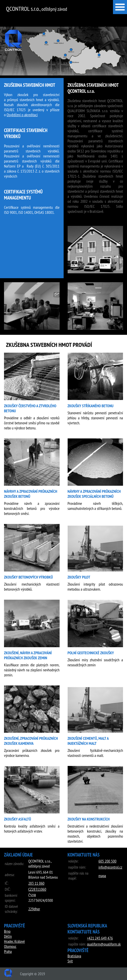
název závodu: (14, 864)
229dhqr (34, 909)
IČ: (7, 883)
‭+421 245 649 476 (100, 938)
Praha (8, 951)
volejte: (74, 861)
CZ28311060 (37, 889)
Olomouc (10, 946)
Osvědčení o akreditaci (22, 115)
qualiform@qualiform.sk (104, 944)
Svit (70, 961)
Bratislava (74, 956)
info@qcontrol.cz (110, 867)
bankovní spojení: (11, 898)
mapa (102, 876)
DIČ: (8, 889)
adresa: (10, 875)
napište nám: (77, 867)
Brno (7, 931)
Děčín (8, 936)
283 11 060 (36, 883)
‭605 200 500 (107, 861)
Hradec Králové (14, 941)
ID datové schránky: (11, 909)
